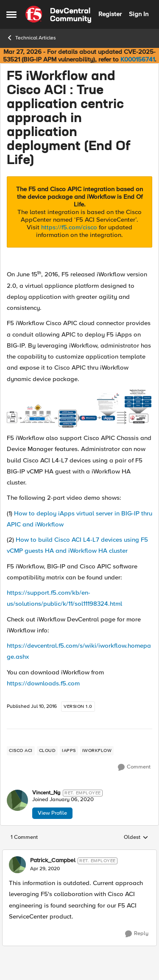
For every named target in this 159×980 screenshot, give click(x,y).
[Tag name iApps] (69, 751)
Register (110, 14)
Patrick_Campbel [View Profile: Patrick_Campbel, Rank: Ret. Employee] (53, 860)
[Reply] (137, 934)
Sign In (139, 14)
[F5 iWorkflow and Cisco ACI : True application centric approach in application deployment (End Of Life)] (45, 869)
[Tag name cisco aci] (21, 751)
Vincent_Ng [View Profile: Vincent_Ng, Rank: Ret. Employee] (46, 793)
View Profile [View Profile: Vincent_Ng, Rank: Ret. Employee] (52, 813)
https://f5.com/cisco (69, 227)
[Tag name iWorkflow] (97, 751)
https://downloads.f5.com (43, 683)
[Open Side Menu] (11, 14)
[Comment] (134, 767)
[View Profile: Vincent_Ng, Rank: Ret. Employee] (17, 800)
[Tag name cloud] (47, 751)
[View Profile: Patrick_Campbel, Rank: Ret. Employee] (17, 865)
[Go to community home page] (58, 14)
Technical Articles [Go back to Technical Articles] (31, 38)
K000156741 (138, 59)
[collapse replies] (79, 854)
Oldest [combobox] (136, 838)
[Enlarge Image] (79, 408)
